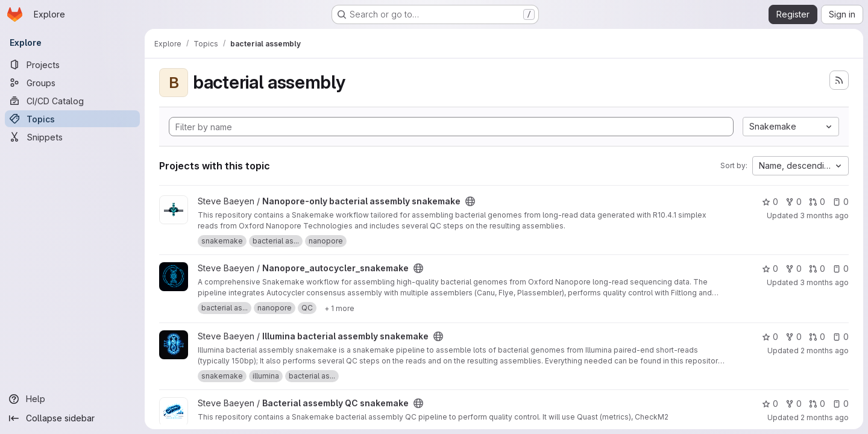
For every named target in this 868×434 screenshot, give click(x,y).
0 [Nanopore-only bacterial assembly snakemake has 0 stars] (770, 202)
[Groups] (72, 83)
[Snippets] (72, 137)
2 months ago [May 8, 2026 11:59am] (825, 417)
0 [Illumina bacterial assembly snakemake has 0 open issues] (841, 337)
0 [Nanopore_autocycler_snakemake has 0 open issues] (841, 269)
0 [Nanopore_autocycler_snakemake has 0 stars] (770, 269)
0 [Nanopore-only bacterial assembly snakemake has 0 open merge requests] (817, 202)
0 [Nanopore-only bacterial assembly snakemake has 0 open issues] (841, 202)
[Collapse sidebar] (72, 418)
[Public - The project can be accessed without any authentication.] (470, 201)
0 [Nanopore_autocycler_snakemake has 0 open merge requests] (817, 269)
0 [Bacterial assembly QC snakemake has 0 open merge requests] (817, 404)
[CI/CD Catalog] (72, 101)
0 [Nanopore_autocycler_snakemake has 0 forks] (794, 269)
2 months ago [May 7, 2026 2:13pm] (825, 351)
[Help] (72, 399)
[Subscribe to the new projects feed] (839, 80)
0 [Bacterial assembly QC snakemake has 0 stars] (770, 404)
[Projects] (72, 64)
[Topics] (72, 119)
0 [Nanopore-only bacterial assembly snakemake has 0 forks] (794, 202)
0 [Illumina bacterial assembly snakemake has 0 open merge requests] (817, 337)
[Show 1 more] (339, 308)
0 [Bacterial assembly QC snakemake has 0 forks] (794, 404)
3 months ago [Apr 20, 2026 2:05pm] (824, 215)
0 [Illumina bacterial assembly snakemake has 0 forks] (794, 337)
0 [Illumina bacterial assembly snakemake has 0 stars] (770, 337)
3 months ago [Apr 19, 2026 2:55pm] (824, 282)
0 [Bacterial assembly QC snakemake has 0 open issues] (841, 404)
